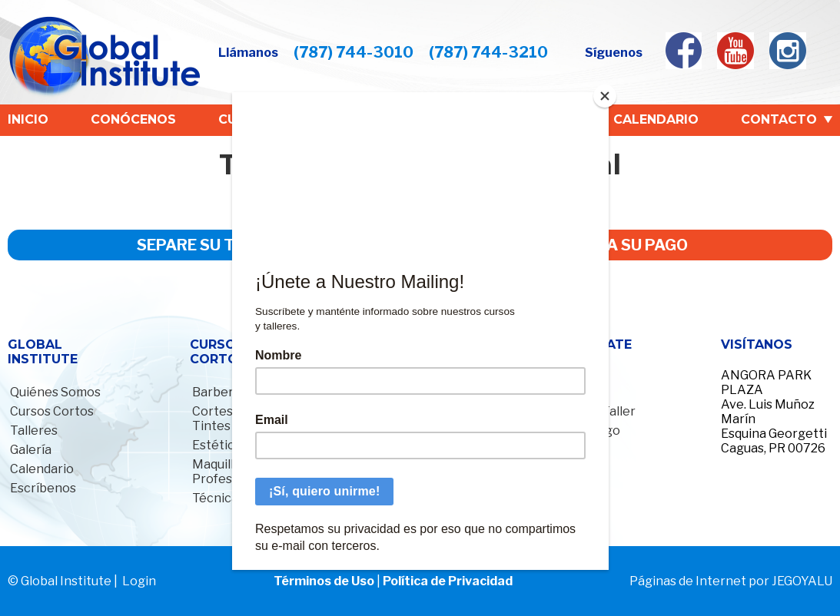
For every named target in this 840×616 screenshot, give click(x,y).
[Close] (605, 96)
